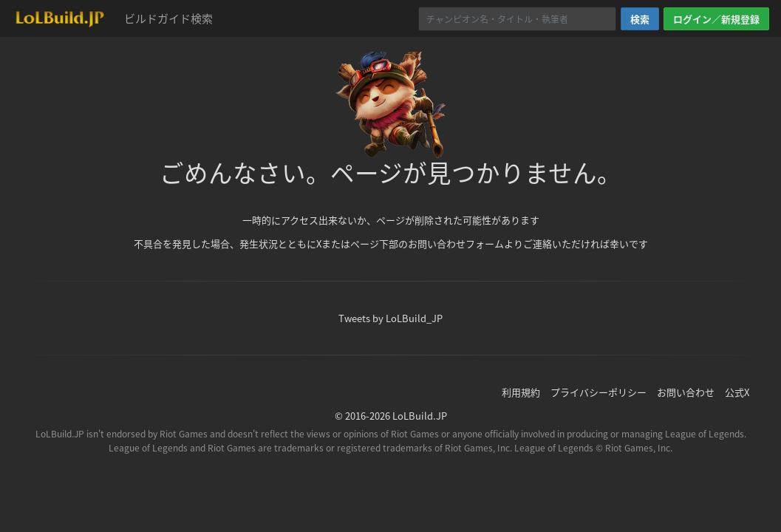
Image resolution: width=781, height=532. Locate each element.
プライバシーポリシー (598, 392)
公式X (737, 392)
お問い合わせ (686, 392)
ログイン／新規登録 (716, 19)
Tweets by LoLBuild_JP (390, 318)
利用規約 (521, 392)
